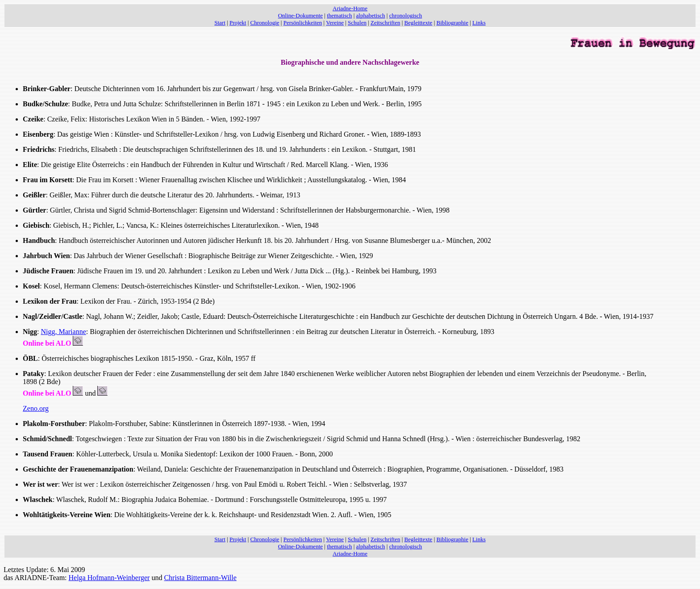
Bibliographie (453, 23)
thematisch (339, 15)
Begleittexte (419, 23)
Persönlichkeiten (303, 23)
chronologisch (406, 15)
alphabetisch (371, 15)
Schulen (357, 23)
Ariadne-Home (350, 8)
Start (220, 23)
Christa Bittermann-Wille (200, 578)
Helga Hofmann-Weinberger (109, 578)
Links (479, 23)
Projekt (238, 23)
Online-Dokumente (300, 15)
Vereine (335, 23)
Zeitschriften (385, 23)
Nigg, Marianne (63, 332)
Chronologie (265, 23)
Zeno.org (36, 408)
